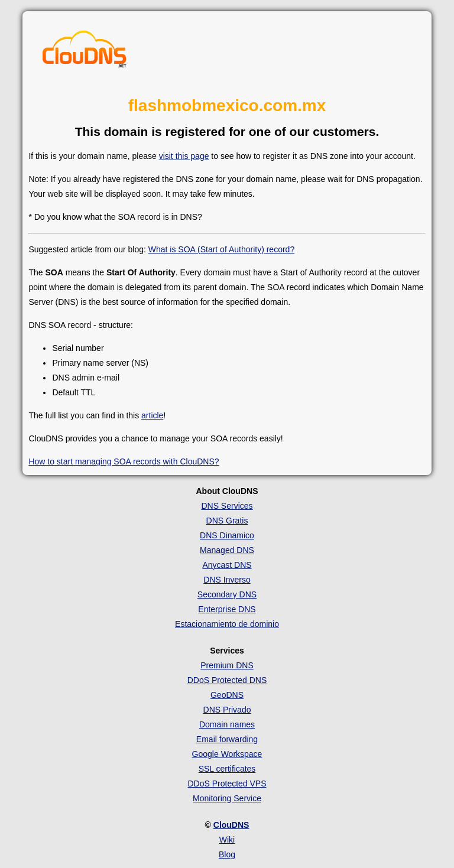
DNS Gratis (227, 521)
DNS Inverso (227, 580)
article (152, 415)
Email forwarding (227, 739)
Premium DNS (227, 665)
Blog (227, 854)
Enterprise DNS (227, 609)
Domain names (227, 724)
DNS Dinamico (227, 535)
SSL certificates (227, 769)
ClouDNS (231, 825)
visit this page (184, 156)
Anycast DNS (227, 565)
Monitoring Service (227, 798)
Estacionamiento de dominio (227, 624)
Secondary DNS (227, 594)
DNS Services (227, 506)
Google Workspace (227, 754)
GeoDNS (227, 695)
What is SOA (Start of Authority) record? (221, 249)
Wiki (227, 840)
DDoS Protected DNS (227, 680)
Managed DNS (227, 550)
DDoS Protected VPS (227, 784)
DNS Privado (227, 710)
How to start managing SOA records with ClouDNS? (124, 461)
